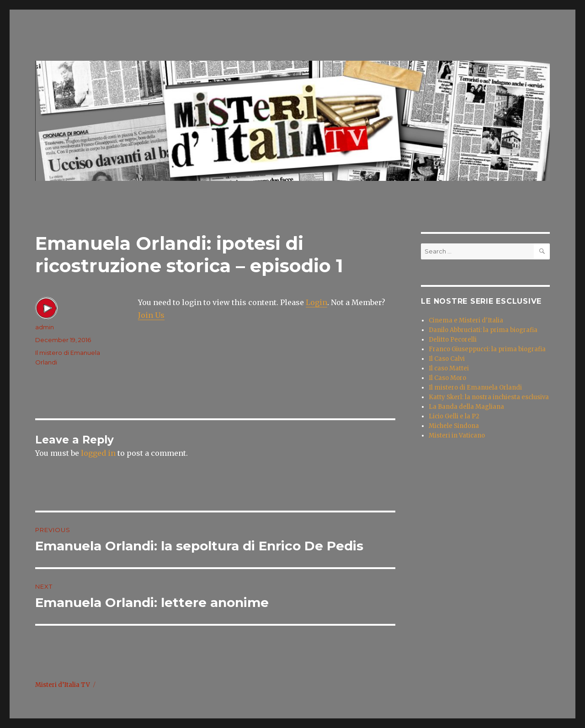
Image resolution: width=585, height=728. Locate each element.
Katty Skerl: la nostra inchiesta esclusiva (489, 397)
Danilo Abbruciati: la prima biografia (483, 330)
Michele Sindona (454, 426)
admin (45, 327)
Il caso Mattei (449, 368)
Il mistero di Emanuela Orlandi (475, 388)
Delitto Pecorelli (453, 340)
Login (316, 302)
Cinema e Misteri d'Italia (466, 320)
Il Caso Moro (447, 378)
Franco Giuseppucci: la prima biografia (487, 349)
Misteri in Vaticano (457, 435)
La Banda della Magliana (466, 407)
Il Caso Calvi (447, 359)
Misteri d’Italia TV (63, 685)
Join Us (151, 315)
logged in (98, 453)
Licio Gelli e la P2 (454, 416)
